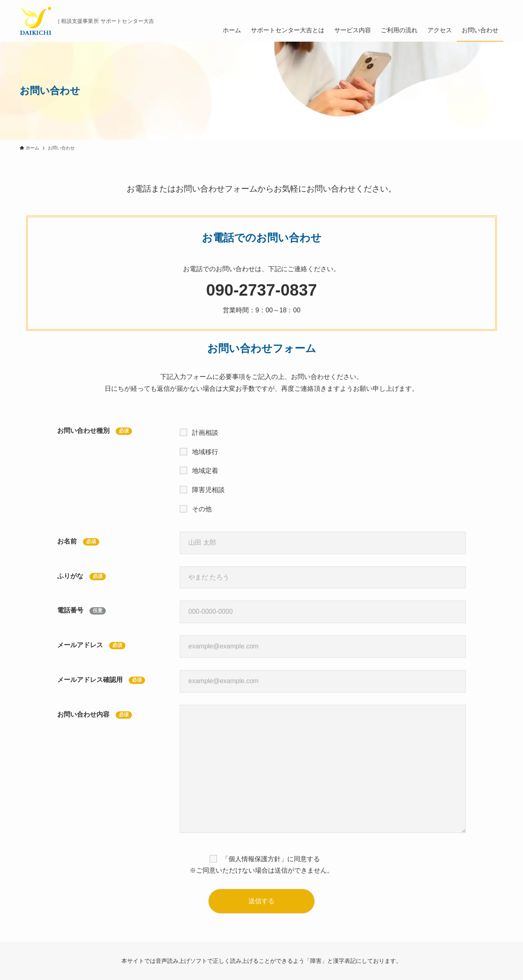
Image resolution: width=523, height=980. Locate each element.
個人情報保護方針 (255, 859)
